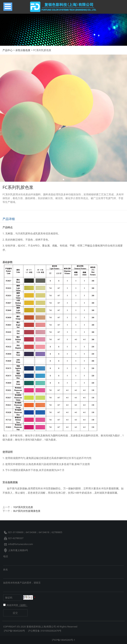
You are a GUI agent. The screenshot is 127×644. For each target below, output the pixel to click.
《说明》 (23, 605)
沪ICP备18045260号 (15, 631)
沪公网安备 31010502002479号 (45, 631)
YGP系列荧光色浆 (23, 507)
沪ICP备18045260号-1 (64, 640)
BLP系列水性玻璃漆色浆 (27, 511)
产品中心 (8, 50)
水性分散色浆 (23, 50)
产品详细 (9, 219)
